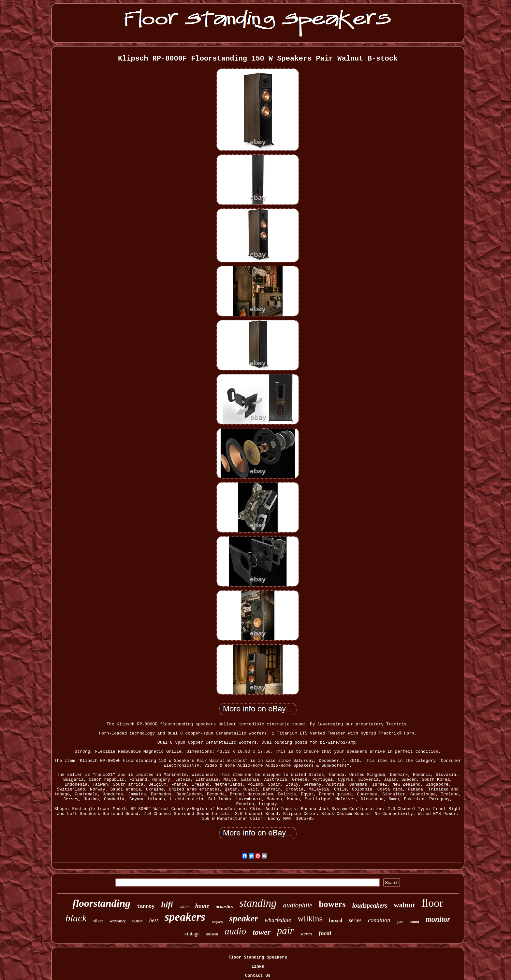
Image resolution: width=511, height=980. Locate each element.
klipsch (217, 922)
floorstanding (101, 903)
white (184, 907)
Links (258, 966)
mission (212, 934)
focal (325, 933)
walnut (405, 905)
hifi (167, 905)
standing (258, 903)
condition (379, 920)
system (137, 921)
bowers (332, 904)
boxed (336, 921)
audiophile (298, 905)
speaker (244, 918)
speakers (185, 917)
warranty (118, 921)
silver (98, 921)
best (154, 920)
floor (432, 903)
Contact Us (258, 976)
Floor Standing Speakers (258, 957)
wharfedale (278, 920)
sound (415, 922)
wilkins (310, 919)
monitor (438, 919)
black (76, 918)
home (202, 906)
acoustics (224, 907)
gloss (400, 922)
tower (262, 932)
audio (235, 931)
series (355, 920)
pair (285, 931)
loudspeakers (370, 905)
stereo (306, 934)
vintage (192, 934)
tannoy (146, 907)
